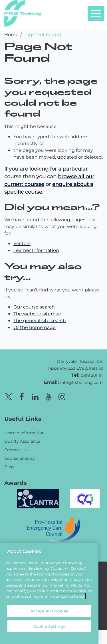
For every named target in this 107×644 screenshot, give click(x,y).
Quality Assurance (22, 441)
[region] (49, 593)
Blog (9, 467)
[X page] (8, 396)
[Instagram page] (62, 396)
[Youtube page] (49, 396)
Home (11, 34)
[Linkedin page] (35, 396)
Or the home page (35, 327)
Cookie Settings (49, 626)
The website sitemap (37, 313)
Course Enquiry (20, 458)
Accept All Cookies (49, 611)
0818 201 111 (92, 375)
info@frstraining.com (81, 382)
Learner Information (36, 250)
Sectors (22, 243)
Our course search (34, 307)
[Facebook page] (22, 396)
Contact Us (15, 450)
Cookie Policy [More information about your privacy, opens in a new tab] (73, 596)
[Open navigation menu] (96, 13)
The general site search (40, 320)
